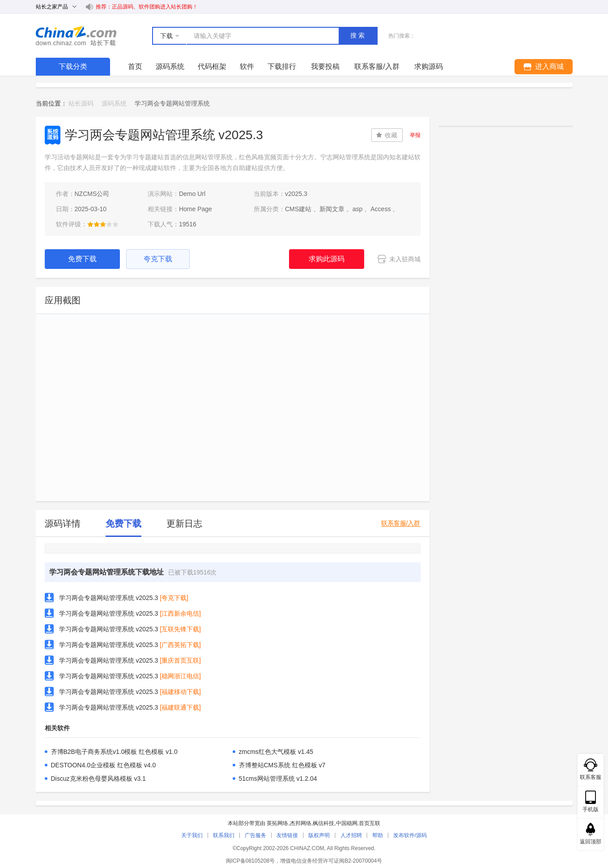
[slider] (103, 224)
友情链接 (287, 835)
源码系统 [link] (114, 103)
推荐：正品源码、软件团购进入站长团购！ (147, 7)
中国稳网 (347, 823)
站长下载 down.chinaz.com (76, 36)
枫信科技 (323, 823)
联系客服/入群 (401, 523)
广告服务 (255, 835)
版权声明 (319, 835)
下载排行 (282, 66)
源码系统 (170, 66)
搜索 (358, 35)
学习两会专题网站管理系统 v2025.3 (109, 598)
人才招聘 (351, 835)
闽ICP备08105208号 (250, 861)
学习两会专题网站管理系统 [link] (172, 103)
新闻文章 (332, 209)
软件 (247, 66)
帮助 (378, 835)
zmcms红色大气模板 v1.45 (276, 752)
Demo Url (192, 194)
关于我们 (192, 835)
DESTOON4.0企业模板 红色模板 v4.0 (104, 765)
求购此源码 (327, 259)
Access (381, 209)
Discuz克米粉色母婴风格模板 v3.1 (98, 779)
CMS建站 (298, 209)
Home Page (196, 209)
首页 (135, 66)
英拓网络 (277, 823)
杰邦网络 (301, 823)
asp (358, 209)
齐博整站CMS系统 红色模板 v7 (282, 765)
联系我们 (224, 835)
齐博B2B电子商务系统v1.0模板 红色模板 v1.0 (114, 752)
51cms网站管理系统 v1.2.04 (278, 779)
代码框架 (212, 66)
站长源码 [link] (81, 103)
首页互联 (370, 823)
